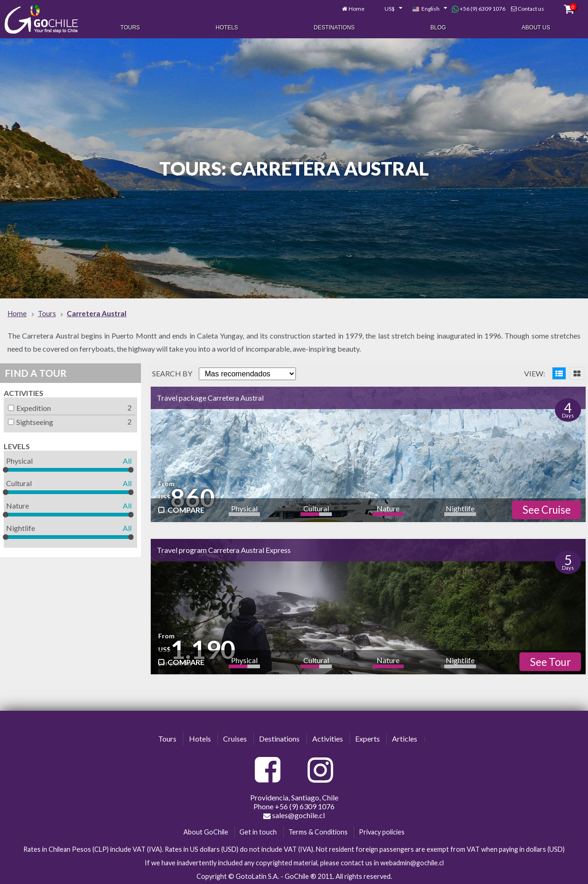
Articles (405, 737)
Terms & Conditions (318, 831)
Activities (24, 392)
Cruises (235, 737)
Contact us (531, 8)
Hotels (227, 27)
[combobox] (388, 8)
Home (357, 8)
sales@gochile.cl (294, 814)
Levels (17, 445)
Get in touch (258, 831)
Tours (130, 27)
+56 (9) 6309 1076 (479, 8)
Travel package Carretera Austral (210, 397)
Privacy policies (382, 831)
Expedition (29, 407)
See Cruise (547, 509)
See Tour (550, 661)
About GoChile (206, 831)
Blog (438, 27)
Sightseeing (31, 421)
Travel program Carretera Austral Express (224, 548)
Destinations (334, 27)
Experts (367, 737)
